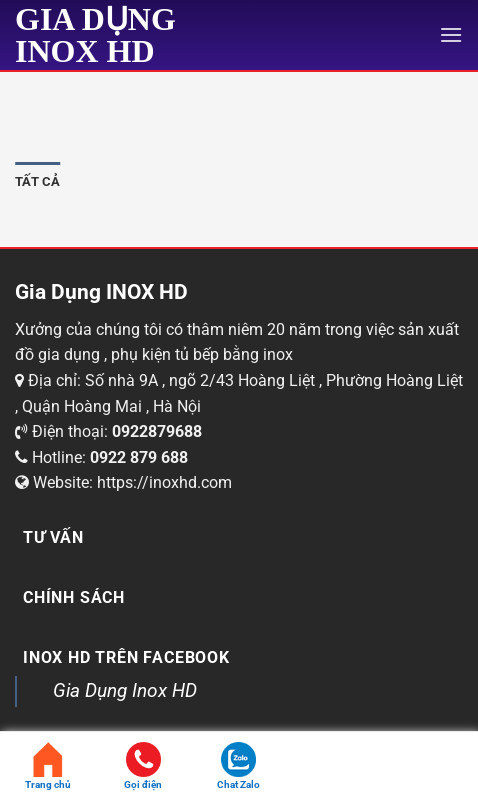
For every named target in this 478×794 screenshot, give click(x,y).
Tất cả (38, 181)
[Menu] (451, 34)
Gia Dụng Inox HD (125, 690)
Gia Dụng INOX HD (95, 35)
